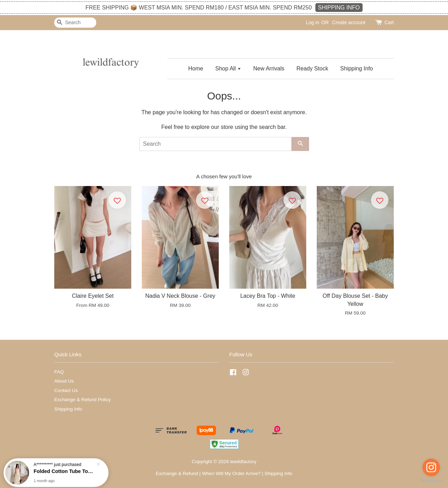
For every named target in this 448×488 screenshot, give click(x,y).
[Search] (75, 23)
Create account (349, 22)
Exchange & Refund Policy (82, 400)
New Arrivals (269, 68)
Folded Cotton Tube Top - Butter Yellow (64, 472)
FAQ (59, 372)
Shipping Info (356, 68)
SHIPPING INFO (339, 8)
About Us (64, 381)
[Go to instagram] (431, 467)
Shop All (228, 68)
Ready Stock (312, 68)
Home (196, 68)
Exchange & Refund (177, 473)
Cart (389, 22)
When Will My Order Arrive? (231, 473)
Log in (313, 22)
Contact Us (66, 390)
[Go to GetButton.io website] (431, 481)
